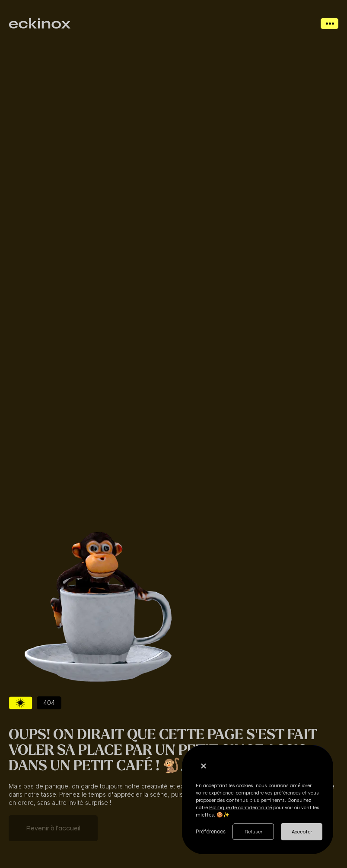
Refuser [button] (253, 832)
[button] (204, 766)
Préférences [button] (211, 832)
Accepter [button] (302, 832)
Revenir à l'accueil (53, 828)
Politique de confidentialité (240, 807)
